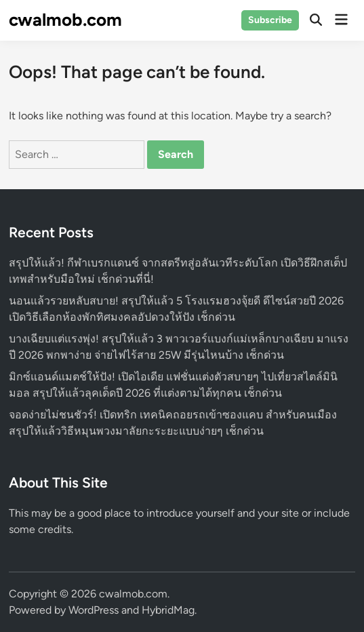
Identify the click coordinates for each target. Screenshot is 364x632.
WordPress (94, 610)
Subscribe (270, 20)
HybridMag (168, 610)
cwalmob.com (65, 20)
